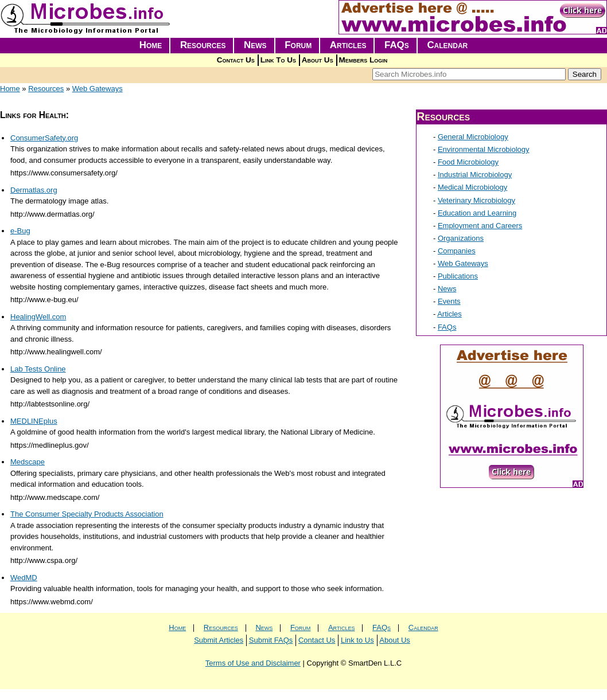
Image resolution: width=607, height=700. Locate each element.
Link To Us (278, 60)
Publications (458, 276)
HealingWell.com (38, 317)
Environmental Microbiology (484, 149)
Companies (457, 251)
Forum (298, 45)
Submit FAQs (271, 640)
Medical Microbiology (472, 187)
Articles (348, 45)
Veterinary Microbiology (476, 200)
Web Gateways (98, 89)
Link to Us (357, 640)
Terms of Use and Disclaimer (253, 663)
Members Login (363, 60)
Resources (203, 45)
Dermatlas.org (34, 190)
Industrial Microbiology (475, 175)
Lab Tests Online (38, 369)
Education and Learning (477, 213)
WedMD (24, 578)
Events (449, 301)
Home (151, 45)
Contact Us (236, 60)
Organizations (461, 238)
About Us (318, 60)
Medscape (28, 462)
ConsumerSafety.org (44, 138)
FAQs (397, 45)
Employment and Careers (480, 226)
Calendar (447, 45)
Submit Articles (219, 640)
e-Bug (20, 231)
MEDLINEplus (34, 421)
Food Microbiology (468, 162)
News (255, 45)
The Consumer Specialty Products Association (87, 514)
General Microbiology (473, 137)
